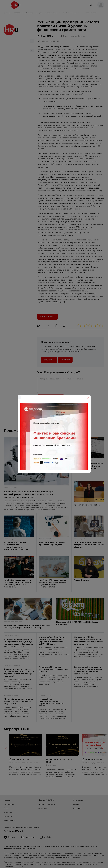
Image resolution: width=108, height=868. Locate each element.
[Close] (88, 398)
